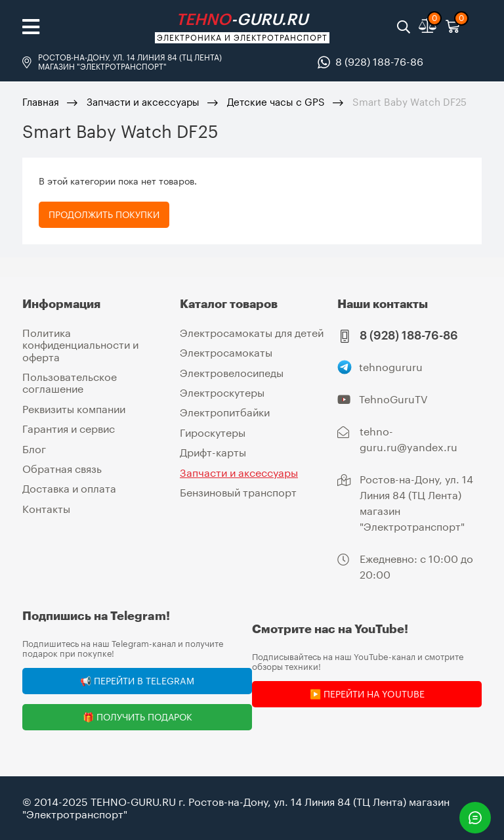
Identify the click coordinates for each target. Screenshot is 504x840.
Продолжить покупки (104, 214)
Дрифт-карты (213, 452)
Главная (41, 102)
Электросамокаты (226, 352)
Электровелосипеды (232, 373)
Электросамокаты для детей (252, 333)
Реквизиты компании (74, 409)
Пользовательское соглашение (70, 383)
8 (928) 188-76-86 (379, 62)
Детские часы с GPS (276, 102)
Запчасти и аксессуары (143, 102)
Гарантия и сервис (69, 429)
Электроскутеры (222, 392)
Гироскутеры (213, 432)
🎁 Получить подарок (137, 717)
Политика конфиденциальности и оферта (80, 345)
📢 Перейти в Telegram (137, 681)
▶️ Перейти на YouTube (367, 694)
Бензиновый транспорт (238, 492)
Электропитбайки (225, 412)
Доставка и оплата (69, 488)
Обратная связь (62, 469)
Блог (34, 449)
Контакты (46, 509)
